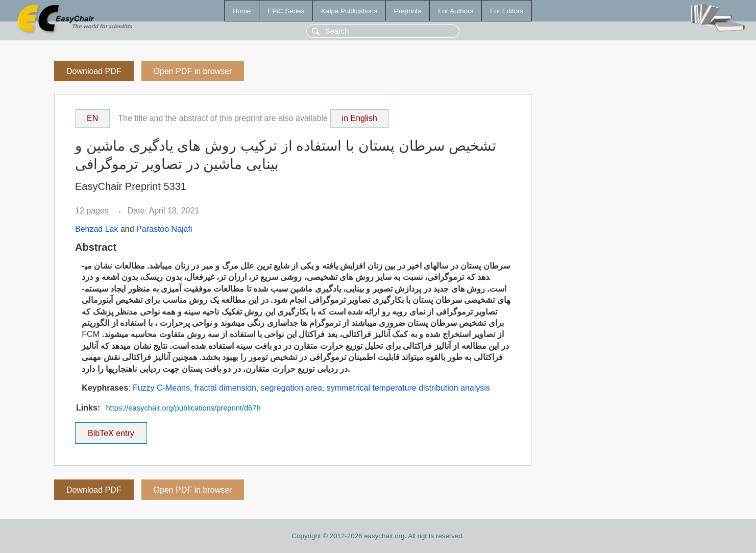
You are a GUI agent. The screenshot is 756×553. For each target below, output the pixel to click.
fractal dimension (225, 388)
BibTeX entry (111, 430)
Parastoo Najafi (164, 229)
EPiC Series (286, 11)
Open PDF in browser (193, 71)
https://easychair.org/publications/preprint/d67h (183, 408)
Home (242, 11)
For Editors (507, 11)
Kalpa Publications (349, 11)
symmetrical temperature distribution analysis (408, 388)
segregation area (291, 388)
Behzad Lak (97, 229)
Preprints (408, 11)
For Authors (456, 11)
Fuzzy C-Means (161, 388)
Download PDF (94, 71)
